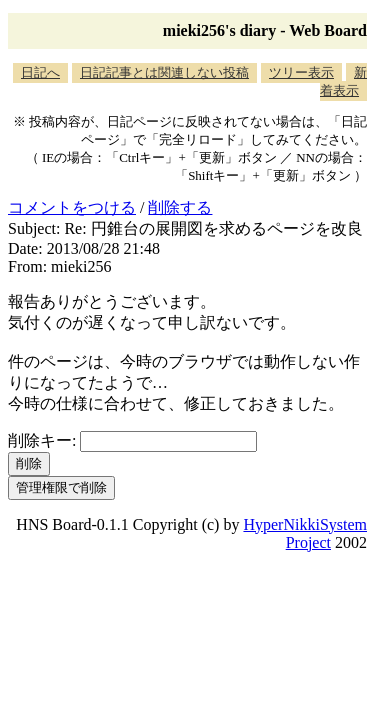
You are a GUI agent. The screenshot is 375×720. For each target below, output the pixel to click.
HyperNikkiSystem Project (305, 533)
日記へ (40, 72)
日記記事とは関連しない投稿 (164, 72)
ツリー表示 (301, 72)
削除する (180, 207)
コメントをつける (72, 207)
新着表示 (343, 81)
